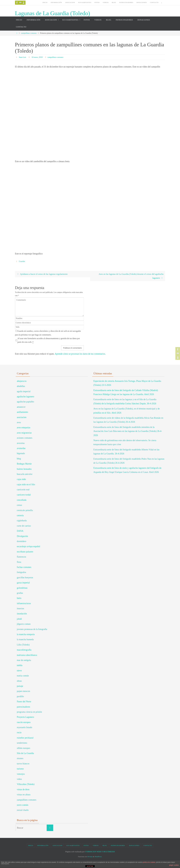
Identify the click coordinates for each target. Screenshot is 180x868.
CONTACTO (154, 2)
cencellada (22, 500)
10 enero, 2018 (38, 57)
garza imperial (23, 583)
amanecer (21, 407)
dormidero (22, 542)
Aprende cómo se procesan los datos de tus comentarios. (80, 354)
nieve (19, 671)
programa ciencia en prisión (29, 712)
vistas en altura (24, 795)
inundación (22, 614)
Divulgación (22, 536)
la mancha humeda (25, 640)
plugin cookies (174, 865)
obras (19, 681)
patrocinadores (24, 707)
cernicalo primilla (25, 511)
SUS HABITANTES (85, 2)
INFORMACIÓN (56, 2)
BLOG (114, 2)
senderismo (22, 743)
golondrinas (22, 588)
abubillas (21, 387)
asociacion (22, 418)
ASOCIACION (70, 2)
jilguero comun (24, 624)
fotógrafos (22, 573)
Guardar (22, 261)
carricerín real (23, 490)
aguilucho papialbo (25, 402)
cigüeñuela (22, 521)
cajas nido (21, 480)
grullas (20, 593)
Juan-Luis (23, 57)
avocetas (21, 443)
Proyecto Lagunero (25, 717)
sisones (20, 759)
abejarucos (22, 381)
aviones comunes (25, 438)
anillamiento (23, 412)
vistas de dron (23, 790)
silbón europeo (24, 748)
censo (19, 505)
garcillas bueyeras (25, 578)
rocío (19, 733)
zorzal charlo (23, 810)
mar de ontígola (24, 660)
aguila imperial (24, 392)
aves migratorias (24, 433)
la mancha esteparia (26, 635)
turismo (20, 769)
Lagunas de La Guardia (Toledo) (53, 13)
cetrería (20, 516)
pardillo (20, 697)
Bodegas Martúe (24, 464)
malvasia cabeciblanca (27, 655)
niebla (20, 666)
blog (19, 459)
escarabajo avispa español (29, 547)
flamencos (22, 557)
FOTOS (97, 2)
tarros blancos (23, 764)
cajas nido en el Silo (26, 485)
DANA (20, 531)
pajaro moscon (23, 692)
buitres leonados (24, 469)
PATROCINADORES (126, 2)
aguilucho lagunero (26, 397)
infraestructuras (24, 604)
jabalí (19, 619)
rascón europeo (24, 723)
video (19, 779)
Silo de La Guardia (25, 753)
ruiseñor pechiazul (25, 738)
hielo (19, 598)
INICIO (45, 2)
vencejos (21, 774)
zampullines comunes (29, 33)
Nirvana (90, 857)
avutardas (21, 448)
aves (19, 423)
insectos (21, 609)
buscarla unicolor (25, 474)
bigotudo (21, 454)
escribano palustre (25, 552)
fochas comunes (24, 567)
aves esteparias (24, 428)
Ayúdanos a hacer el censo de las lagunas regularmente (43, 274)
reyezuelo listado (25, 728)
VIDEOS (106, 2)
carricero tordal (24, 495)
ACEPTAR (90, 866)
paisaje (20, 686)
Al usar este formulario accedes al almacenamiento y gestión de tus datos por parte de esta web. (49, 341)
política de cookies (149, 862)
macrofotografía (24, 650)
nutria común (23, 676)
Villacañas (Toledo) (26, 785)
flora (19, 562)
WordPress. (98, 857)
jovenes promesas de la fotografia (32, 629)
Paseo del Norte (24, 702)
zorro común (23, 805)
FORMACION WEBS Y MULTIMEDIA (100, 852)
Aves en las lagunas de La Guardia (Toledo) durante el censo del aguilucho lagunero (130, 276)
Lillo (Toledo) (23, 645)
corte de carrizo (24, 526)
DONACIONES (142, 2)
